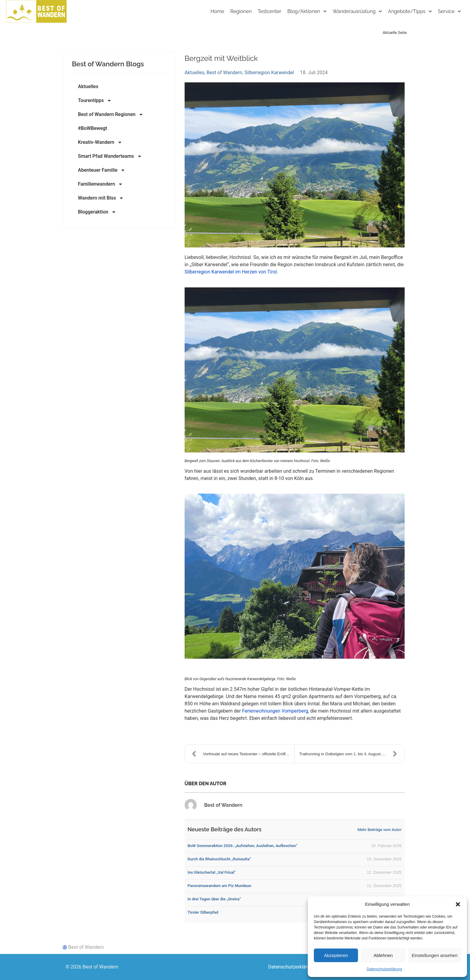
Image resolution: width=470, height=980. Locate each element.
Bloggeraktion (97, 212)
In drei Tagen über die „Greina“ (214, 899)
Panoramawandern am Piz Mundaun (220, 886)
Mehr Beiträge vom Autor (379, 830)
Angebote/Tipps (410, 11)
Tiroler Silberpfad (203, 912)
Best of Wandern (224, 73)
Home (217, 11)
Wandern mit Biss (101, 198)
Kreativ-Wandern (100, 142)
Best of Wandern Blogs (108, 64)
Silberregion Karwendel (269, 73)
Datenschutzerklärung (385, 969)
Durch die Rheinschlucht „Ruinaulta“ (219, 859)
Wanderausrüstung (357, 11)
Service (449, 11)
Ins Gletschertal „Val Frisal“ (212, 872)
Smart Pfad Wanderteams (110, 156)
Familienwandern (101, 184)
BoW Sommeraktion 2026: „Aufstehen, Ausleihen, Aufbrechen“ (243, 846)
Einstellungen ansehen (435, 955)
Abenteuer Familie (102, 170)
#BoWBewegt (93, 128)
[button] (458, 904)
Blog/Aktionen (307, 11)
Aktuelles (88, 86)
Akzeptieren (336, 955)
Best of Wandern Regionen (111, 114)
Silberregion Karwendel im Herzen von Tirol (231, 272)
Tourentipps (95, 101)
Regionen (241, 11)
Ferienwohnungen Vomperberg (275, 711)
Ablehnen (383, 955)
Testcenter (270, 11)
